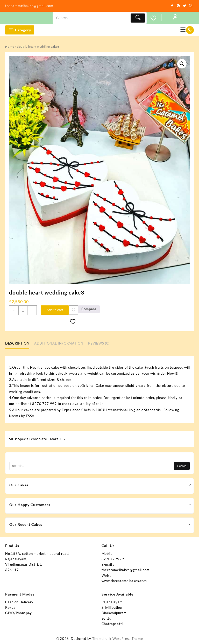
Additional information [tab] (59, 344)
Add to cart (55, 310)
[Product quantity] (23, 310)
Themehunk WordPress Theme (118, 639)
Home (10, 47)
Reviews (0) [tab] (99, 344)
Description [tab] (17, 344)
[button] (182, 64)
